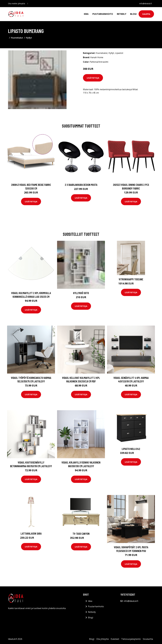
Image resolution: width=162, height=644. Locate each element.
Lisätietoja (93, 78)
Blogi (133, 14)
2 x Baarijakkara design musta (81, 185)
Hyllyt (29, 38)
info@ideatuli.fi (146, 3)
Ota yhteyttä (102, 639)
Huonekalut (17, 38)
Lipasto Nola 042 (131, 449)
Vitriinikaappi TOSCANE (131, 279)
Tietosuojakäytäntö (131, 639)
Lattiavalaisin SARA (31, 533)
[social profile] (28, 4)
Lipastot (119, 53)
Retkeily (122, 14)
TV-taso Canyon (81, 534)
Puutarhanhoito (103, 14)
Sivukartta (148, 639)
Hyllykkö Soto (81, 293)
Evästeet (115, 639)
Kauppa (146, 14)
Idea (86, 14)
